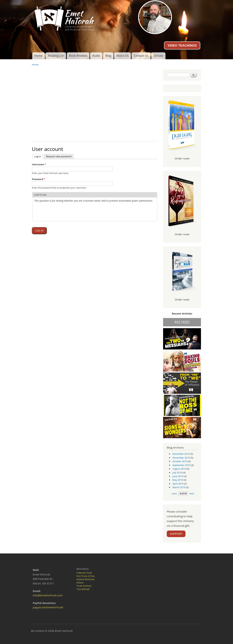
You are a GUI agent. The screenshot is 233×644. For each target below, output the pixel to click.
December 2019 (181, 454)
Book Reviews (78, 56)
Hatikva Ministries (85, 579)
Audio (96, 56)
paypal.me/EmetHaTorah (48, 607)
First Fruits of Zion (86, 576)
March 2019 (179, 487)
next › (192, 493)
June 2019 (178, 476)
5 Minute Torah (84, 573)
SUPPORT (176, 534)
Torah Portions (84, 586)
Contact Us (141, 56)
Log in (39, 156)
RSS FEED (182, 322)
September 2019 (181, 465)
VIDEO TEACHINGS (182, 45)
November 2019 (181, 458)
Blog (108, 56)
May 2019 (178, 480)
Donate (158, 56)
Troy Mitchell (83, 589)
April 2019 (178, 484)
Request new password (59, 156)
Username (39, 164)
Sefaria (80, 583)
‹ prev (174, 493)
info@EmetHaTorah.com (48, 595)
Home (38, 56)
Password (38, 179)
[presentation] (62, 221)
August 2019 (179, 469)
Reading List (56, 56)
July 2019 (177, 473)
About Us (123, 56)
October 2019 (180, 461)
